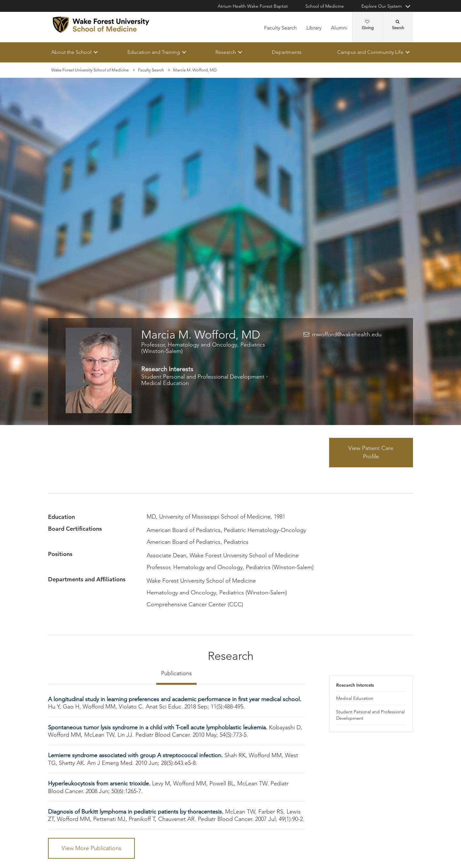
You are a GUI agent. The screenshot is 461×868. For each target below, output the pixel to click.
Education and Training (154, 52)
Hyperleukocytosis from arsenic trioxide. (100, 784)
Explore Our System (382, 6)
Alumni (339, 28)
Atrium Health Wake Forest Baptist (253, 6)
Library (314, 28)
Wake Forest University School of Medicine (90, 70)
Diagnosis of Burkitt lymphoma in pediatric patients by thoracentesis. (137, 812)
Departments (287, 52)
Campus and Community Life (370, 52)
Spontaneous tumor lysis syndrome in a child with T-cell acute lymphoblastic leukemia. (158, 727)
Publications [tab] (176, 673)
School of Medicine (325, 6)
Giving (368, 25)
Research (226, 52)
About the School (71, 52)
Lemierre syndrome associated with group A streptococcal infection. (136, 756)
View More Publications (91, 848)
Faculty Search (280, 28)
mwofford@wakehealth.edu (347, 334)
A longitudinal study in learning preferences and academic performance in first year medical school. (175, 699)
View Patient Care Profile (371, 453)
